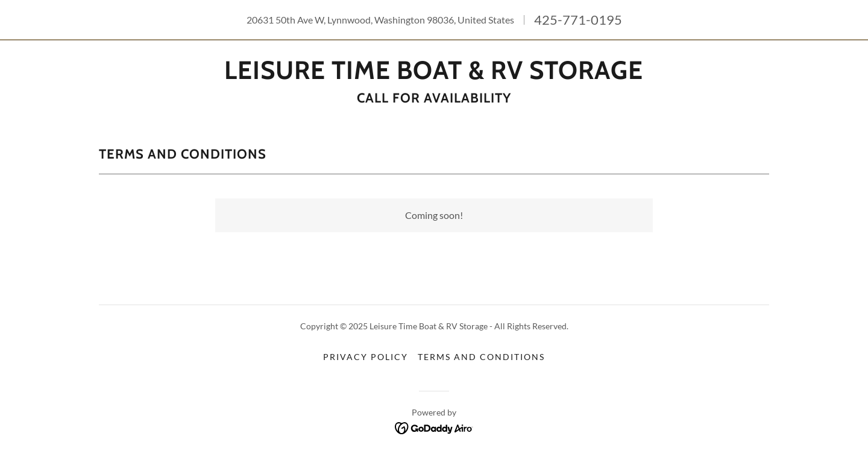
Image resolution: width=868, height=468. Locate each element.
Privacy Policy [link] (366, 357)
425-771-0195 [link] (578, 20)
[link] (434, 75)
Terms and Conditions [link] (481, 357)
